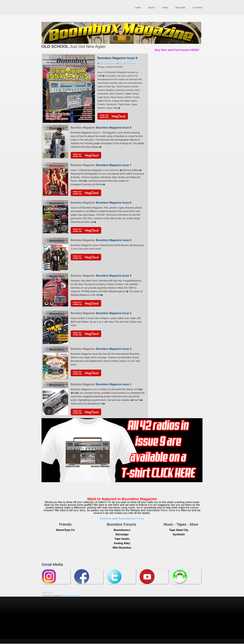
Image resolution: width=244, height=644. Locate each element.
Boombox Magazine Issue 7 (114, 165)
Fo (126, 524)
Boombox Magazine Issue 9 (117, 58)
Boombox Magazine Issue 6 (114, 203)
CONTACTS (47, 593)
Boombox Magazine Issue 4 (114, 276)
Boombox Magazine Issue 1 (114, 384)
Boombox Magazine (108, 63)
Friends (65, 524)
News (165, 8)
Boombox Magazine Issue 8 (114, 128)
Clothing (198, 8)
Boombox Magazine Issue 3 (114, 313)
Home (138, 8)
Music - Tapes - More (181, 524)
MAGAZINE (180, 8)
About (152, 8)
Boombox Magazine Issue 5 (114, 240)
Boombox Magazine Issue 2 (114, 349)
